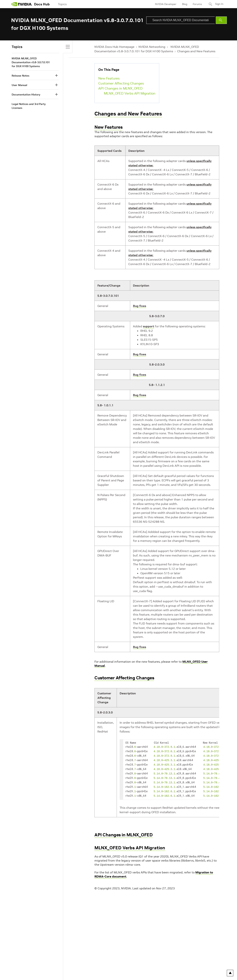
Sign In (219, 4)
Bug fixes (140, 306)
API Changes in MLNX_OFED (120, 88)
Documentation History (26, 95)
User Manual (19, 85)
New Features (109, 78)
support (148, 326)
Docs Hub (42, 4)
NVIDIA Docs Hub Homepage (114, 47)
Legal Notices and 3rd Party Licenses (29, 106)
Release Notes (20, 76)
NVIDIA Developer (165, 4)
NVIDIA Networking (152, 47)
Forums (197, 4)
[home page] (22, 4)
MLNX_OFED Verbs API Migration (130, 93)
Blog (184, 4)
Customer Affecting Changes (121, 83)
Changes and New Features (196, 51)
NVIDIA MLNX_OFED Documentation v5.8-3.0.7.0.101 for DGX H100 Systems (31, 62)
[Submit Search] (221, 20)
